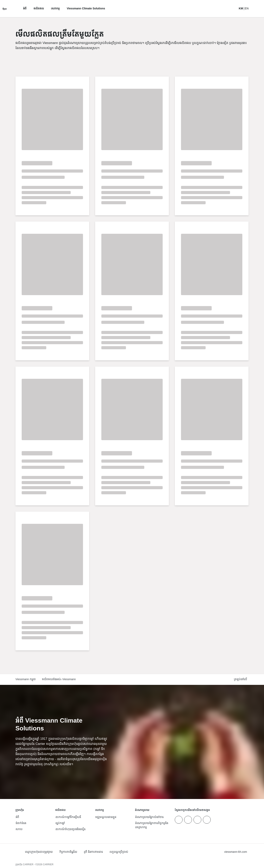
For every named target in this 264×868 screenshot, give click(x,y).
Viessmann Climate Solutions (86, 9)
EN (247, 9)
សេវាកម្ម (55, 9)
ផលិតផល (39, 9)
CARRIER (48, 865)
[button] (241, 679)
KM (241, 9)
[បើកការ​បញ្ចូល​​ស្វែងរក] (232, 9)
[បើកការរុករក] (5, 9)
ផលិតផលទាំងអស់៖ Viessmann (59, 679)
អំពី (25, 9)
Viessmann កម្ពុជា (26, 679)
